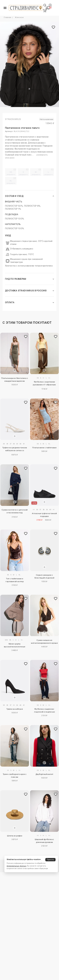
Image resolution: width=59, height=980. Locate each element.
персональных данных (16, 866)
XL (11, 182)
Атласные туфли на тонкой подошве (44, 515)
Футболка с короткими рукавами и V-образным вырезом (44, 384)
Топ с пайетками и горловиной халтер (15, 580)
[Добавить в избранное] (26, 337)
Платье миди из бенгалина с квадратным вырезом (15, 380)
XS (11, 173)
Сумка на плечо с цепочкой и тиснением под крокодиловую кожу (15, 512)
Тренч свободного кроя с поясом (15, 776)
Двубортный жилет (44, 774)
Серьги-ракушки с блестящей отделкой (44, 576)
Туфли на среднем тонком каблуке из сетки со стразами (15, 450)
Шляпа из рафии (15, 836)
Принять (51, 860)
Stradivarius (13, 119)
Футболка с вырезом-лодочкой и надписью (44, 710)
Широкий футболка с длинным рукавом (44, 841)
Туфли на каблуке (15, 709)
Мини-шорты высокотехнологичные (15, 645)
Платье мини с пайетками (44, 448)
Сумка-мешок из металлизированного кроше (44, 642)
